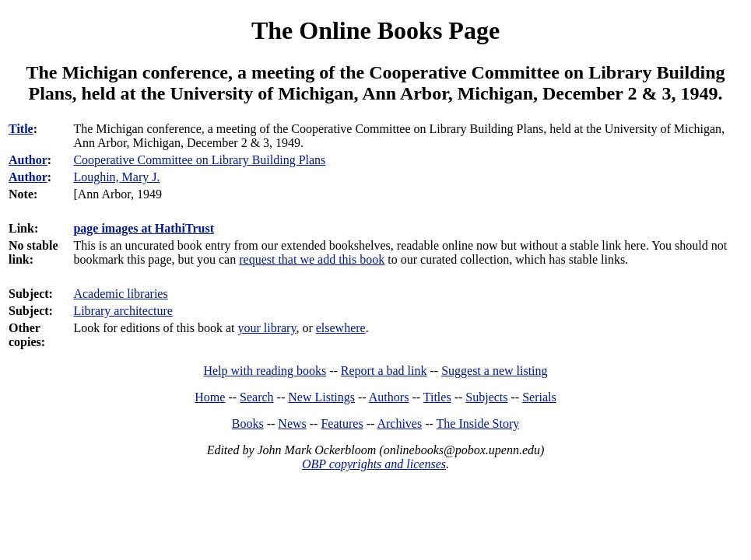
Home (210, 397)
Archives (399, 423)
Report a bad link (384, 371)
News (292, 423)
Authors (389, 397)
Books (248, 423)
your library (267, 328)
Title (21, 129)
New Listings (321, 397)
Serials (539, 397)
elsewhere (341, 328)
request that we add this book (312, 259)
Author (28, 160)
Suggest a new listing (494, 371)
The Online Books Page (375, 30)
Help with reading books (265, 371)
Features (342, 423)
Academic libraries (120, 294)
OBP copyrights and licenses (374, 464)
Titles (437, 397)
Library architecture (123, 311)
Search (257, 397)
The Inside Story (478, 423)
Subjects (486, 397)
